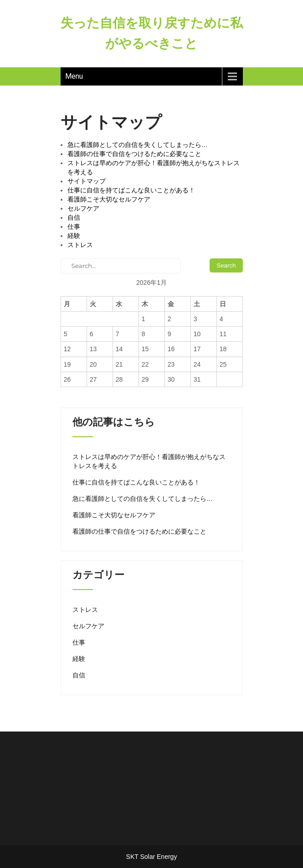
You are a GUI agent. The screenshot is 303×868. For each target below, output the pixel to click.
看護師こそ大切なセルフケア (109, 199)
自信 (74, 217)
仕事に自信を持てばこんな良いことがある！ (131, 190)
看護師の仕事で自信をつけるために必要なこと (134, 154)
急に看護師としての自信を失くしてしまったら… (138, 145)
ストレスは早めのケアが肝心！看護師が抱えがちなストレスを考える (149, 461)
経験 (74, 236)
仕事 (74, 227)
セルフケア (83, 208)
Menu (74, 76)
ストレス (80, 245)
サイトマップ (87, 181)
